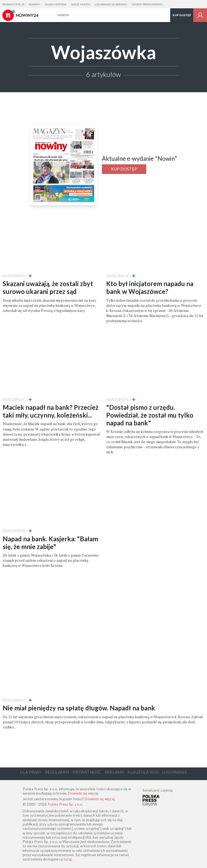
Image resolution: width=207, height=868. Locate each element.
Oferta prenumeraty (147, 4)
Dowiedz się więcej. (83, 793)
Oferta (63, 15)
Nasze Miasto (81, 4)
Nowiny (35, 4)
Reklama (114, 772)
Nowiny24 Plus (13, 4)
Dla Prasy (31, 772)
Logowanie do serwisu (111, 4)
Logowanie (175, 772)
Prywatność (87, 772)
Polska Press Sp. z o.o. (65, 804)
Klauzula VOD (143, 772)
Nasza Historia (56, 4)
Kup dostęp (182, 15)
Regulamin (57, 772)
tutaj (67, 859)
